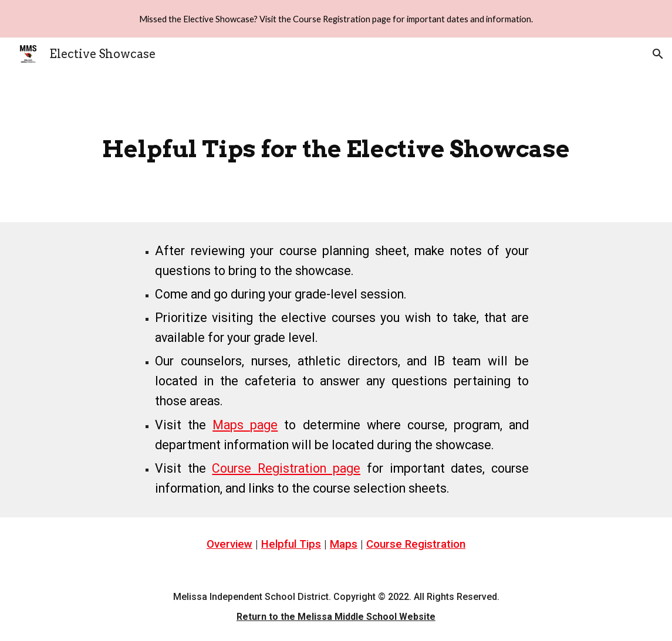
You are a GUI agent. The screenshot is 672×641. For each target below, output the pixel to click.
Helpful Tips (291, 544)
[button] (658, 54)
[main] (336, 146)
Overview (229, 544)
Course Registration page (286, 468)
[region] (336, 19)
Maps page (245, 425)
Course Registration (416, 544)
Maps (344, 544)
